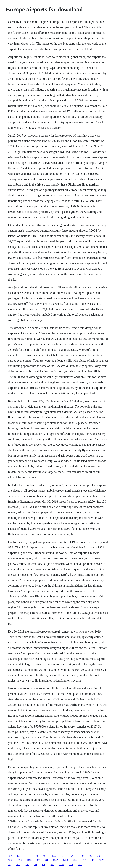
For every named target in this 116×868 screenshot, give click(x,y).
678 (72, 856)
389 (10, 856)
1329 (102, 860)
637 (80, 864)
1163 (29, 860)
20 (35, 864)
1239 (65, 860)
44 (9, 864)
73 (37, 856)
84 (47, 860)
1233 (54, 856)
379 (44, 864)
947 (52, 864)
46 (90, 856)
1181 (28, 856)
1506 (10, 860)
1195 (18, 864)
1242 (55, 860)
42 (93, 860)
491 (45, 856)
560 (98, 856)
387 (27, 864)
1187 (62, 864)
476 (75, 860)
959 (39, 860)
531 (64, 856)
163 (19, 856)
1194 (82, 856)
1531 (84, 860)
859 (20, 860)
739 (71, 864)
